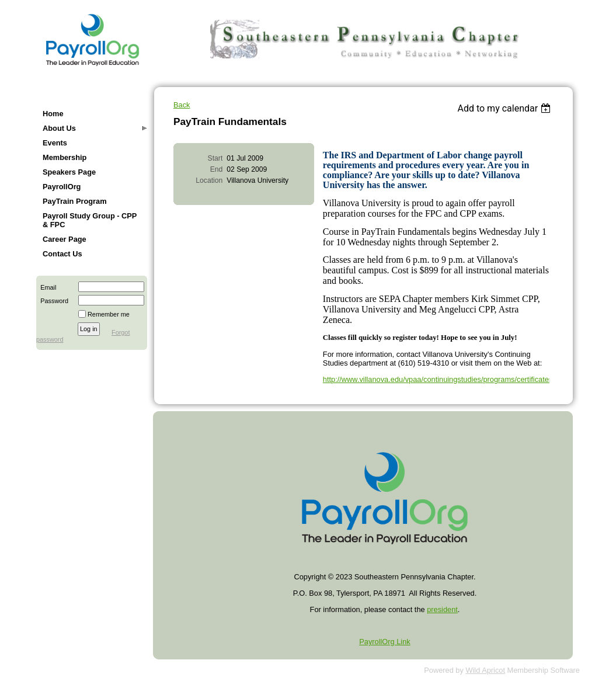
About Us (59, 128)
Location (209, 180)
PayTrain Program (75, 201)
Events (55, 143)
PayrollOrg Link (384, 642)
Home (53, 114)
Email (46, 287)
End (217, 169)
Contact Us (62, 254)
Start (215, 158)
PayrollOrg (62, 187)
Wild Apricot (485, 670)
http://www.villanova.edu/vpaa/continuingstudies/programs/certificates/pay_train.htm (461, 379)
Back (182, 105)
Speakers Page (69, 172)
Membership (65, 157)
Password (52, 301)
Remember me (109, 314)
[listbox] (505, 108)
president (442, 609)
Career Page (65, 239)
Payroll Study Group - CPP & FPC (90, 220)
